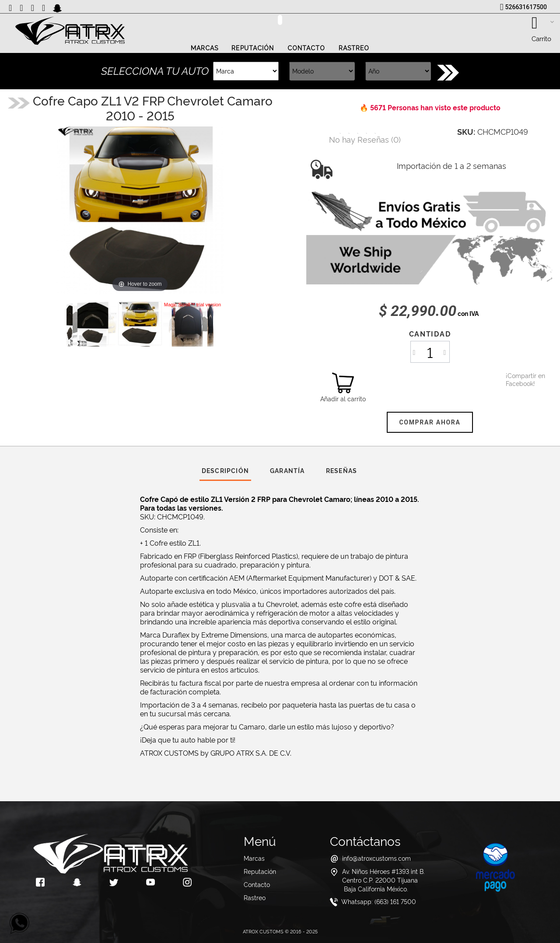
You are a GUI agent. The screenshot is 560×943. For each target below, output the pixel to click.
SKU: (466, 131)
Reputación (253, 48)
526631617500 (526, 7)
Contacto (306, 48)
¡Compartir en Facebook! (517, 379)
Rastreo (354, 48)
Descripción (225, 470)
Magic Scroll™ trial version (192, 305)
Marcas (205, 48)
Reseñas (341, 470)
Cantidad (430, 333)
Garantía (287, 470)
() (365, 139)
